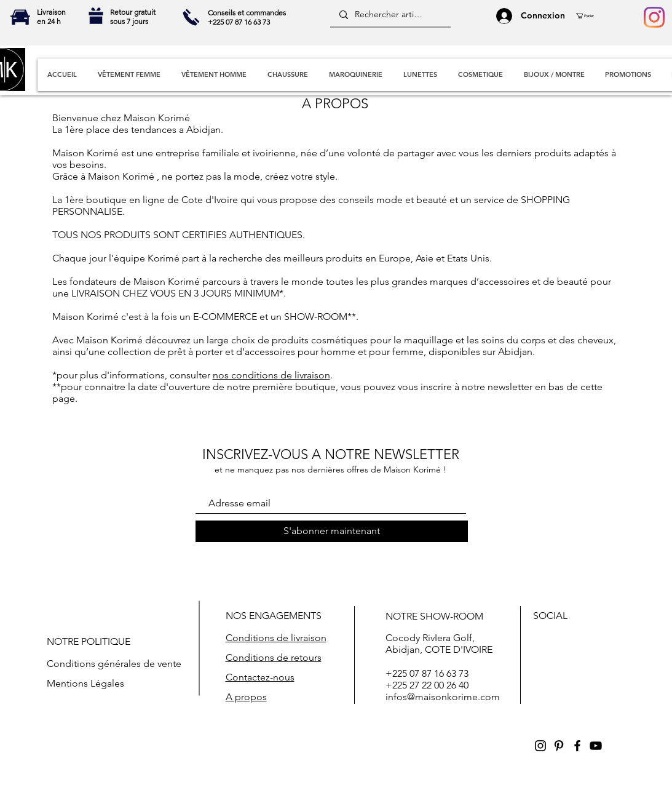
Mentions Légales (85, 683)
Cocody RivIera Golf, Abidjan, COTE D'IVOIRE (439, 644)
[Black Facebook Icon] (577, 746)
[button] (590, 16)
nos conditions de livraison (271, 375)
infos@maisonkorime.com (443, 697)
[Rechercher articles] (390, 15)
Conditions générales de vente (114, 664)
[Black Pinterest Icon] (559, 746)
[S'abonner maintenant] (332, 531)
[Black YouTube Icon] (596, 746)
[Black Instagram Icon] (540, 746)
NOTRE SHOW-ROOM (434, 616)
